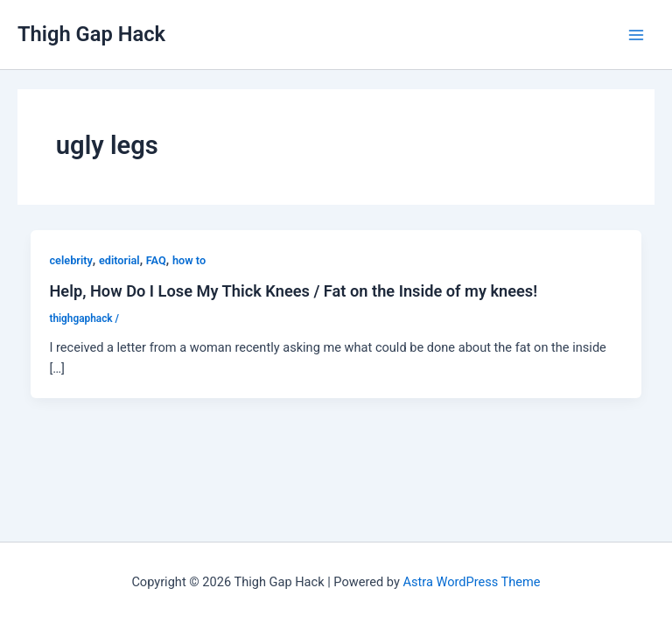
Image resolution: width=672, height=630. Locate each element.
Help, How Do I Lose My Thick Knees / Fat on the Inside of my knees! (293, 291)
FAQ (156, 260)
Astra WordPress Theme (471, 582)
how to (189, 260)
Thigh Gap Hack (91, 34)
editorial (119, 260)
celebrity (70, 260)
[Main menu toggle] (636, 35)
